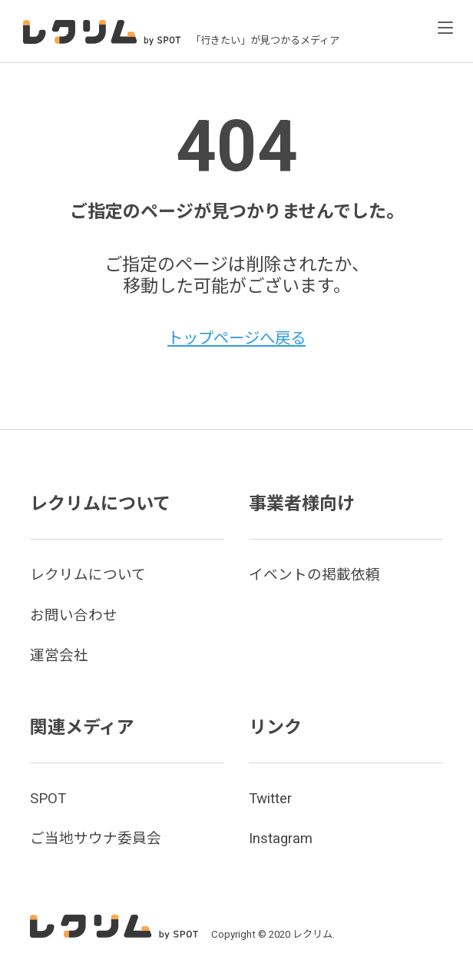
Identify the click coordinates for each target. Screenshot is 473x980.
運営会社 (61, 655)
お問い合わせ (76, 615)
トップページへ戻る (237, 338)
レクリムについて (91, 575)
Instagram (282, 838)
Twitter (272, 798)
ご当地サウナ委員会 (99, 838)
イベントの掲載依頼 (318, 575)
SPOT (49, 798)
